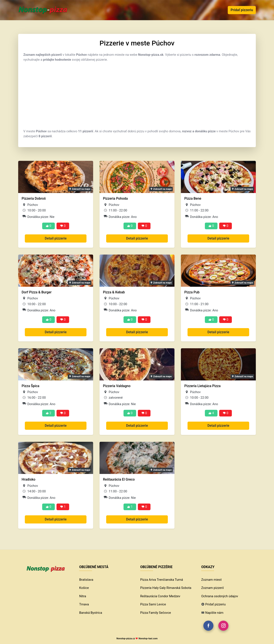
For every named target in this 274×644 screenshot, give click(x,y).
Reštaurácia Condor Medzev (160, 596)
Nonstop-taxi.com (148, 639)
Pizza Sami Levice (153, 604)
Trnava (84, 604)
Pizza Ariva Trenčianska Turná (162, 580)
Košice (84, 588)
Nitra (83, 596)
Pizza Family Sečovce (156, 613)
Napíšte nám (214, 613)
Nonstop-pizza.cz (126, 639)
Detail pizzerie (56, 238)
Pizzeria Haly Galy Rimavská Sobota (166, 588)
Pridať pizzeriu (242, 10)
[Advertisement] (137, 95)
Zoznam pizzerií (212, 588)
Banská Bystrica (91, 613)
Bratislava (86, 580)
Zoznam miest (211, 580)
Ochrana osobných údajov (220, 596)
